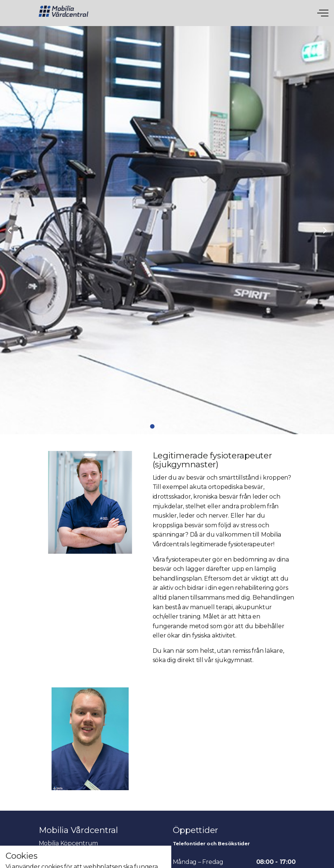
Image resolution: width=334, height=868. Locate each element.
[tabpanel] (167, 230)
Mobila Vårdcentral (63, 11)
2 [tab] (160, 426)
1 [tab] (152, 426)
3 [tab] (167, 426)
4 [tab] (175, 426)
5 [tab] (182, 426)
